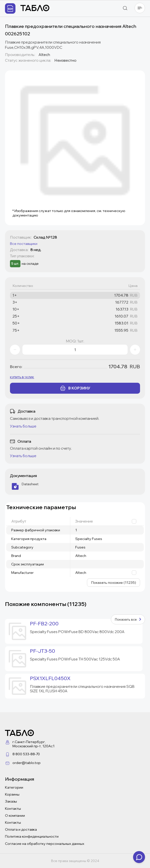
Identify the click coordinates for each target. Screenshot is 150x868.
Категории (14, 787)
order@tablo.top (27, 763)
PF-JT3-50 (42, 651)
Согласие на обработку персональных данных (45, 844)
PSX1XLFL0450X (50, 678)
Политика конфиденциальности (32, 836)
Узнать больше (23, 426)
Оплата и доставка (21, 829)
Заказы (11, 801)
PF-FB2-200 (44, 624)
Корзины (12, 794)
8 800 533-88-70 (26, 754)
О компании (15, 815)
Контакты (13, 809)
